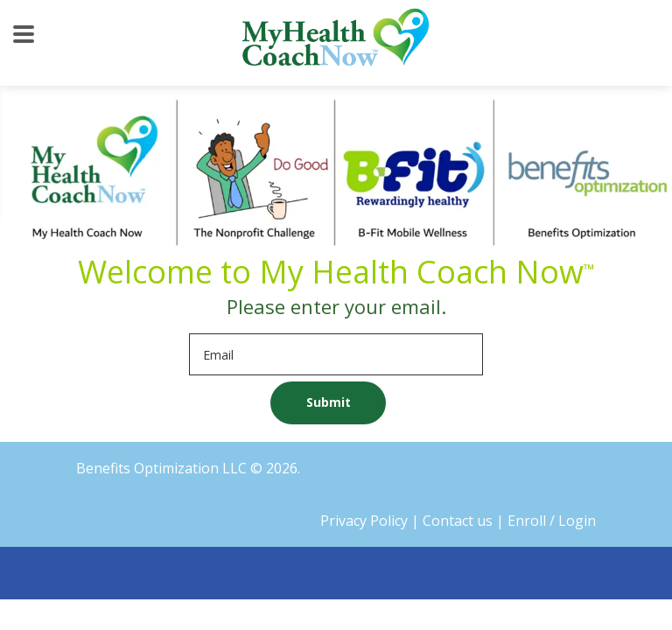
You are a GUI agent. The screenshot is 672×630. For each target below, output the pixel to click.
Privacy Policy (364, 521)
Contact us (458, 521)
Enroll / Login (552, 521)
